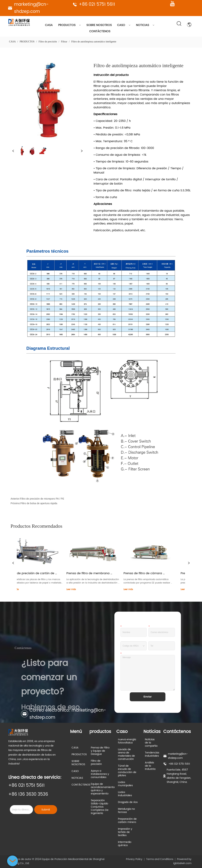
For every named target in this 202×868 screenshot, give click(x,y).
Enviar (148, 697)
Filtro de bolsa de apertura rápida (39, 503)
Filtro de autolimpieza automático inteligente (93, 42)
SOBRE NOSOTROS (99, 25)
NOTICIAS (145, 25)
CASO (124, 25)
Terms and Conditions (160, 859)
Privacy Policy (134, 859)
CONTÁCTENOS (100, 31)
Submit (46, 810)
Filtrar (64, 42)
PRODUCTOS (70, 25)
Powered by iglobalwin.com (182, 861)
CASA (49, 25)
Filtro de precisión (48, 42)
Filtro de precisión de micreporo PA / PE (42, 499)
